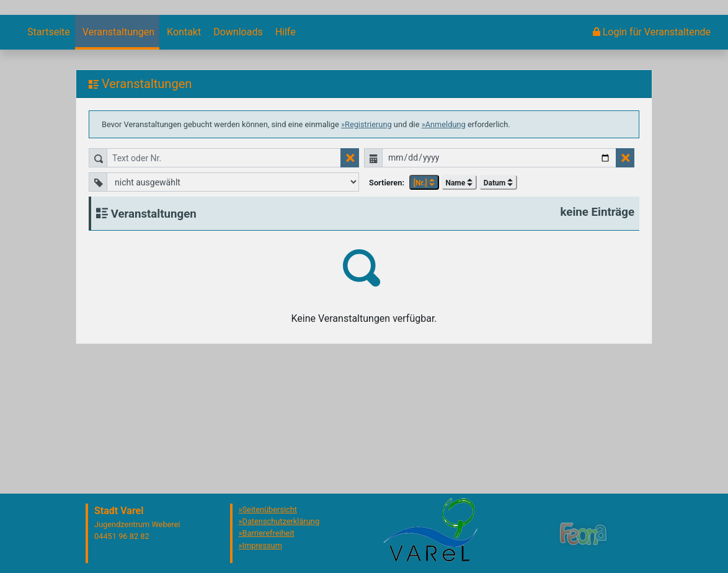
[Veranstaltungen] (117, 144)
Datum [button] (498, 295)
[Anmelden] (652, 144)
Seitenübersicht (270, 509)
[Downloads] (237, 144)
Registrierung (368, 237)
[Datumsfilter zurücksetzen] (625, 270)
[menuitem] (47, 144)
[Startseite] (47, 144)
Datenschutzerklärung (281, 521)
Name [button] (459, 295)
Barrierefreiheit (269, 533)
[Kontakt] (183, 144)
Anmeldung (446, 237)
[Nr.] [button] (424, 295)
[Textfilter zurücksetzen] (350, 270)
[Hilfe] (284, 144)
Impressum (262, 545)
